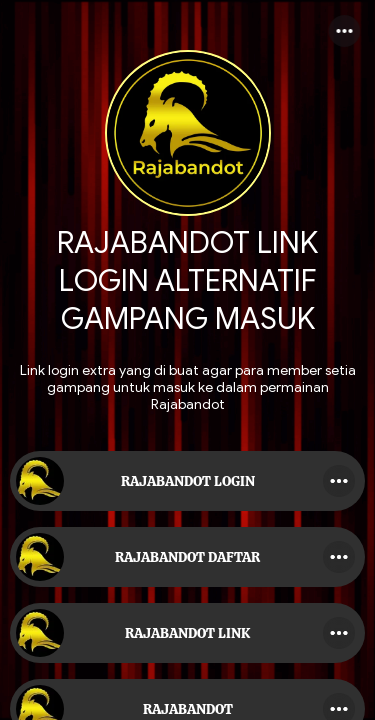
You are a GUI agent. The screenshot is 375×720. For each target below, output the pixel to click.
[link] (187, 481)
